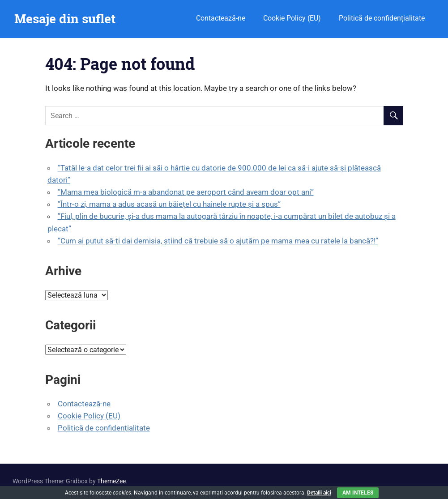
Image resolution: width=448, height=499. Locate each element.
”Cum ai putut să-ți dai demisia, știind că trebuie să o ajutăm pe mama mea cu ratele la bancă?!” (218, 241)
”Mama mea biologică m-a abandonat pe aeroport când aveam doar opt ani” (186, 192)
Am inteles (358, 493)
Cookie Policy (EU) (292, 18)
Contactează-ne (221, 18)
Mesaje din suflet (65, 19)
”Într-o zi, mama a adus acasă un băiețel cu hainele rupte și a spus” (169, 204)
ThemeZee (111, 481)
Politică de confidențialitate (382, 18)
